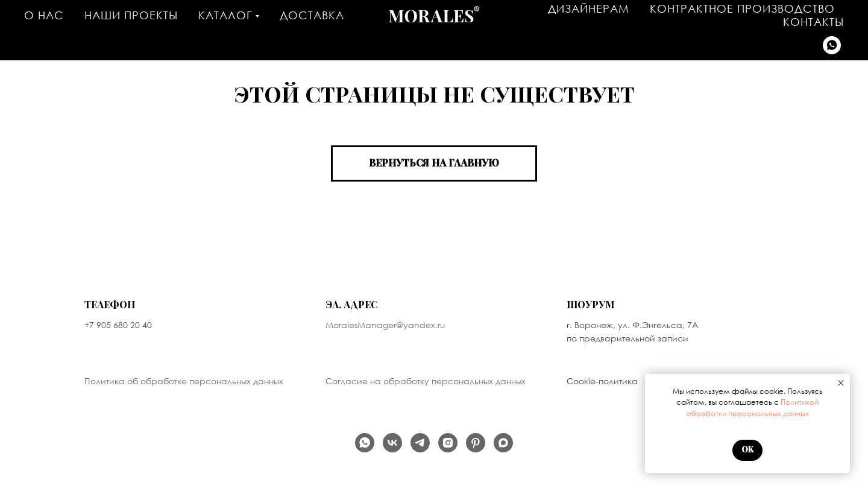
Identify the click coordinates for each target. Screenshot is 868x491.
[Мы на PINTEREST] (476, 443)
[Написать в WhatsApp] (832, 45)
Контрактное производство (742, 8)
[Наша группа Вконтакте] (392, 443)
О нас (44, 15)
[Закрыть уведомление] (841, 383)
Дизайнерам (589, 8)
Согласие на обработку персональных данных (426, 381)
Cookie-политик (599, 381)
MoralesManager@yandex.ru (385, 325)
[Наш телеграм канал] (420, 443)
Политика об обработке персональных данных (184, 381)
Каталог (225, 15)
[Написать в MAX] (503, 443)
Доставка (312, 15)
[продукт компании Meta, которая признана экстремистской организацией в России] (448, 443)
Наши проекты (131, 15)
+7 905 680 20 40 (118, 325)
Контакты (813, 22)
